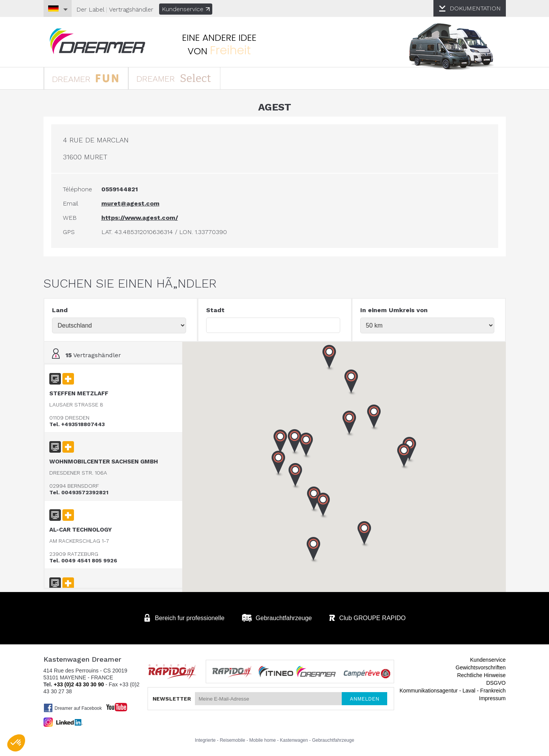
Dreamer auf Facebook (73, 708)
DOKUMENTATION (475, 8)
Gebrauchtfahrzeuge (333, 740)
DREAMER (85, 78)
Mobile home (263, 740)
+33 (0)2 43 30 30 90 (79, 684)
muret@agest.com (130, 203)
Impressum (492, 698)
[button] (404, 457)
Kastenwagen (294, 740)
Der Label (90, 9)
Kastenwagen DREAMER (97, 41)
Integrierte (205, 740)
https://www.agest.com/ (140, 218)
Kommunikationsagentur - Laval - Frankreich (452, 691)
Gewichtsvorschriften (481, 667)
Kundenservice (186, 9)
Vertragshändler (131, 9)
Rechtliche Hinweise (481, 675)
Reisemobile (232, 740)
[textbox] (273, 325)
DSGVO (496, 683)
